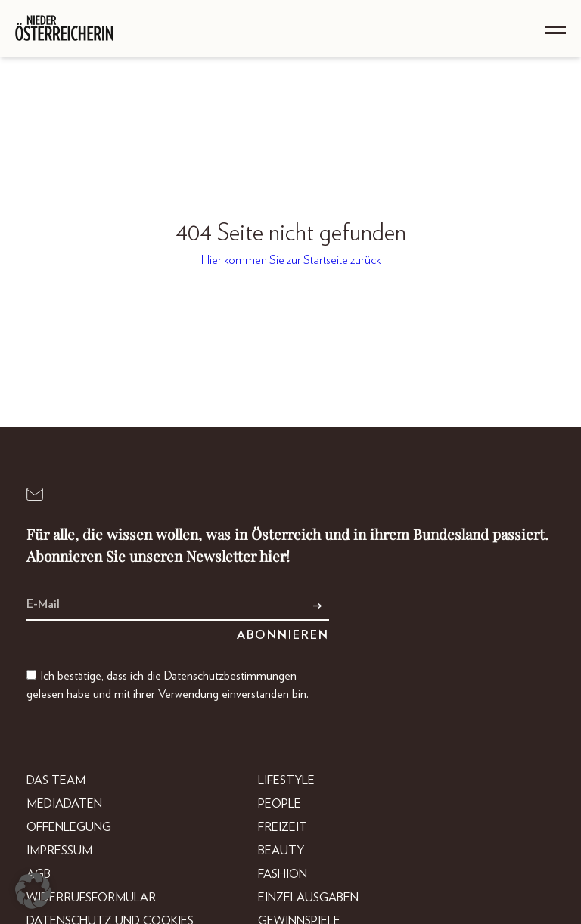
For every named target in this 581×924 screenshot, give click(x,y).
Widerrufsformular (91, 898)
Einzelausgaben (308, 898)
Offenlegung (69, 827)
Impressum (59, 851)
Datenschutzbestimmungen (230, 676)
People (280, 804)
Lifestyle (286, 780)
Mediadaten (64, 804)
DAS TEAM (56, 780)
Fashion (283, 874)
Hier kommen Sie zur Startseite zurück (291, 260)
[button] (33, 891)
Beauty (281, 851)
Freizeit (283, 827)
